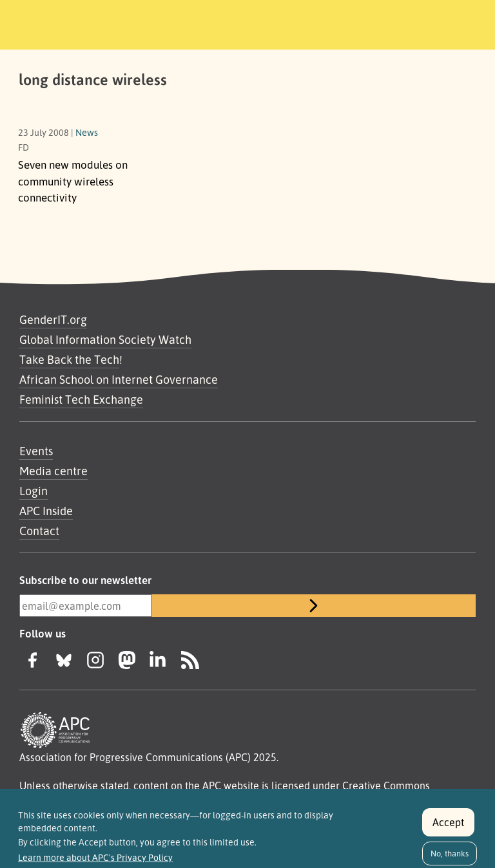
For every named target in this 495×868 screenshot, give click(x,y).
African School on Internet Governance (119, 379)
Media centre (53, 471)
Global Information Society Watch (105, 339)
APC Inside (46, 511)
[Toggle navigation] (452, 23)
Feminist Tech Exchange (81, 399)
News (87, 132)
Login (34, 491)
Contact (39, 531)
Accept (448, 829)
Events (36, 451)
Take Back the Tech (69, 359)
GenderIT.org (53, 319)
